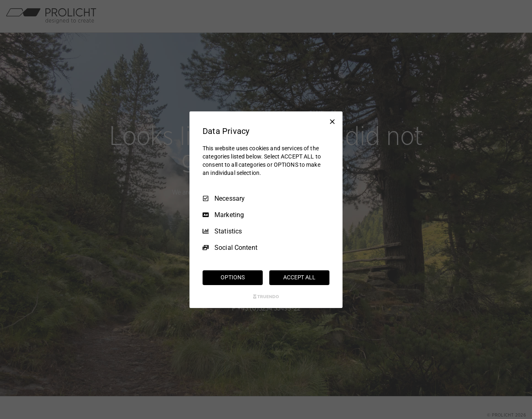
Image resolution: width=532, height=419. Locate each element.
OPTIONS (232, 277)
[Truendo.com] (266, 297)
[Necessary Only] (332, 121)
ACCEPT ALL (299, 277)
